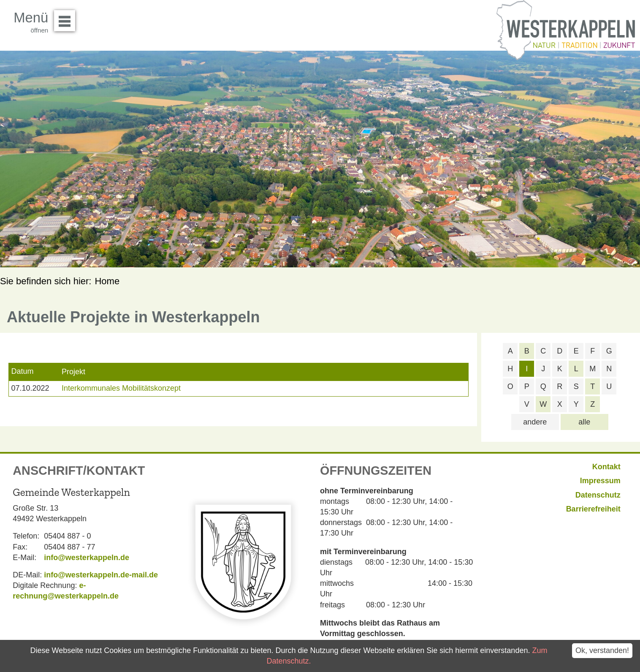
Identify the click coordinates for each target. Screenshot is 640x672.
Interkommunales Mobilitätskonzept (121, 388)
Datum (22, 371)
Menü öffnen (67, 18)
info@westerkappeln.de (87, 558)
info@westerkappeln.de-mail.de (101, 575)
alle (584, 422)
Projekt (73, 372)
